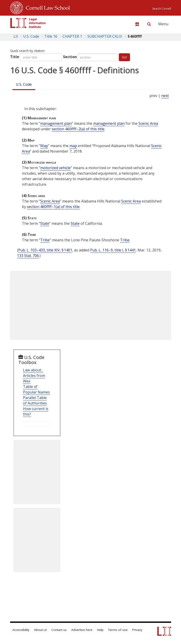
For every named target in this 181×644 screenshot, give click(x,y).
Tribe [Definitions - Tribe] (45, 240)
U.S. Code (24, 84)
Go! (124, 57)
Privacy (137, 630)
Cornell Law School (46, 7)
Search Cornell (162, 9)
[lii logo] (28, 23)
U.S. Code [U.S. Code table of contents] (31, 36)
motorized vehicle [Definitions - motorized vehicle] (55, 168)
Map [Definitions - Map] (44, 146)
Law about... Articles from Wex (34, 376)
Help (100, 630)
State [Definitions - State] (45, 223)
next (165, 96)
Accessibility (21, 630)
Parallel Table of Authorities (35, 400)
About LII (40, 630)
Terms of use (118, 630)
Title (15, 57)
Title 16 (51, 36)
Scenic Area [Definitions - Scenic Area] (148, 123)
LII (16, 36)
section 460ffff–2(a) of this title (78, 129)
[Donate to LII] (137, 24)
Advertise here (82, 630)
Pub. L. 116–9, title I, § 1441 (113, 250)
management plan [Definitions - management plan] (56, 123)
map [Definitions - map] (73, 146)
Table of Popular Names (36, 389)
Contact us (59, 630)
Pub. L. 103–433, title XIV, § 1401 (45, 250)
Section (70, 57)
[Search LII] (149, 24)
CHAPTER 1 (72, 36)
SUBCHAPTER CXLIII (105, 36)
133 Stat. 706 (28, 256)
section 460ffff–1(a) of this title (53, 207)
